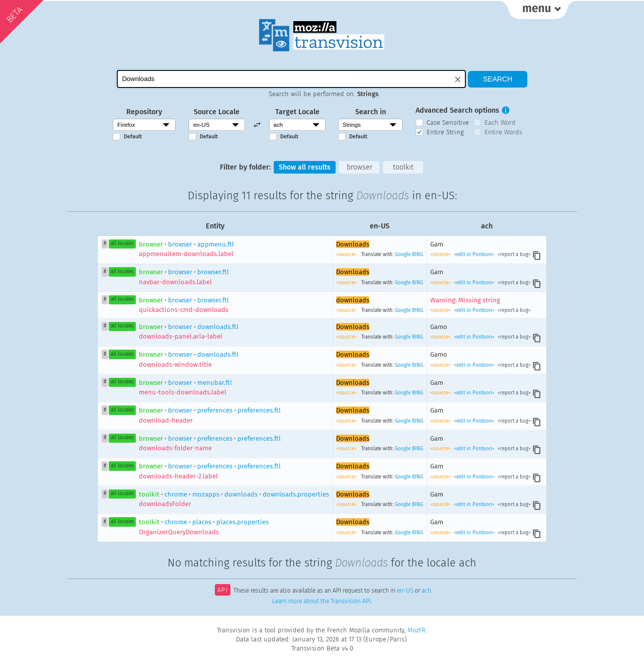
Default (133, 137)
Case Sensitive (448, 122)
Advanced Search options (457, 110)
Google (403, 255)
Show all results (304, 167)
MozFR (417, 630)
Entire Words (503, 132)
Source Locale (217, 112)
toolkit (404, 167)
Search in (371, 112)
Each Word (500, 122)
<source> (347, 255)
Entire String (445, 132)
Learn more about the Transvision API (321, 602)
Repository (144, 112)
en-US (405, 592)
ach (426, 592)
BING (418, 255)
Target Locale (297, 112)
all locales (122, 244)
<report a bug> (513, 255)
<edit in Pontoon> (474, 255)
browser (359, 167)
